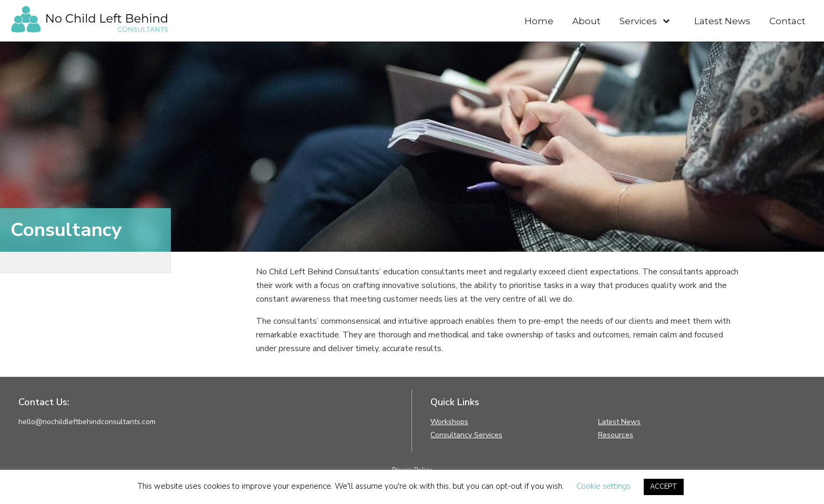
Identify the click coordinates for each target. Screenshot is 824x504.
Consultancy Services (466, 435)
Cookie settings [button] (604, 486)
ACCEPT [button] (664, 487)
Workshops (449, 422)
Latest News (619, 422)
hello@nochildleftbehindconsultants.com (87, 422)
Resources (616, 435)
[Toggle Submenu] (666, 21)
